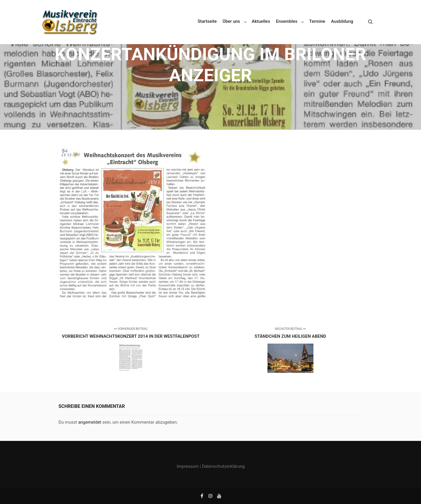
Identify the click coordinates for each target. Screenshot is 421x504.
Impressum (188, 466)
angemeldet (90, 422)
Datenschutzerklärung (223, 466)
